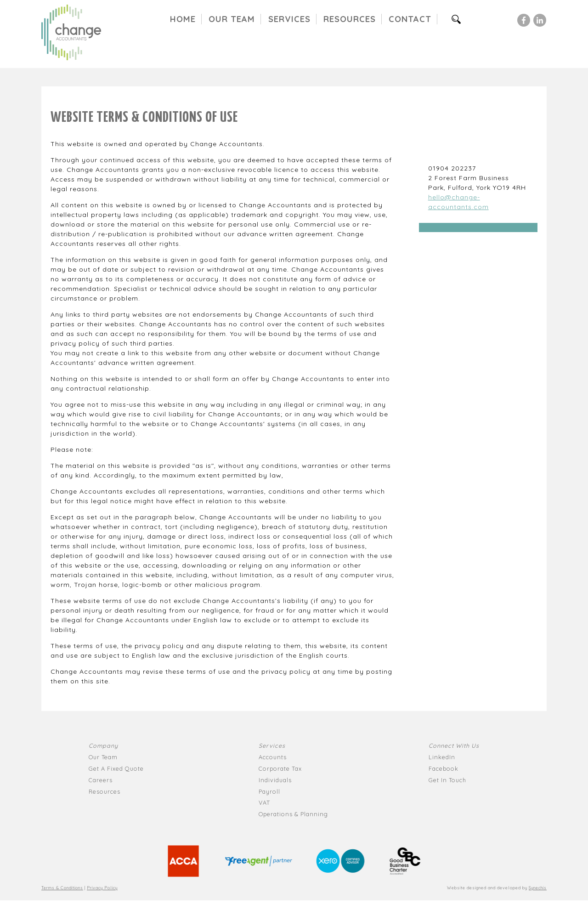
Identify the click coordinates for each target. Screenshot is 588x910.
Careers (101, 780)
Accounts (273, 757)
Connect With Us (454, 745)
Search (460, 19)
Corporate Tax (280, 768)
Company (103, 745)
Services (289, 19)
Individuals (275, 780)
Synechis (538, 888)
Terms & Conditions (62, 888)
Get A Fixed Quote (116, 768)
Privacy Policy (102, 888)
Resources (350, 19)
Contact (410, 19)
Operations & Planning (293, 814)
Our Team (232, 19)
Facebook (444, 768)
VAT (264, 802)
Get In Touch (447, 780)
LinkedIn (442, 757)
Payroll (269, 791)
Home (183, 19)
